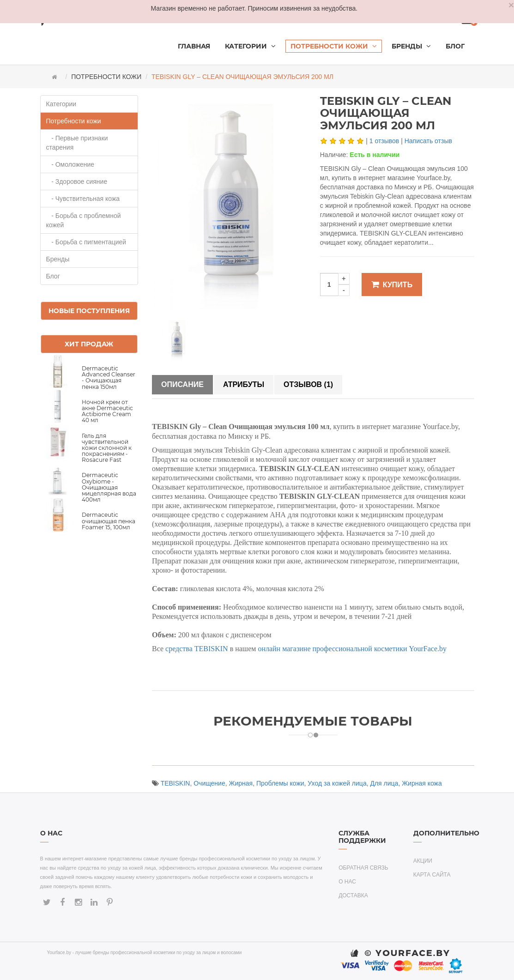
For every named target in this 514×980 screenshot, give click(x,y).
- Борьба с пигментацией (86, 242)
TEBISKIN (175, 783)
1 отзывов (384, 141)
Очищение (209, 783)
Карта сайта (432, 875)
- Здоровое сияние (77, 181)
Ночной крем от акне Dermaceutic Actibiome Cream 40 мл (107, 411)
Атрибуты (244, 384)
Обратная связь (363, 868)
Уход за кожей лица (337, 783)
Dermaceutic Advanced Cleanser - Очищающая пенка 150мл (109, 378)
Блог (53, 276)
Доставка (353, 895)
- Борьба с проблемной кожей (84, 220)
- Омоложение (70, 164)
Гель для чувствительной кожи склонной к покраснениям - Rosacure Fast (107, 448)
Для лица (384, 783)
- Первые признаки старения (77, 143)
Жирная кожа (422, 783)
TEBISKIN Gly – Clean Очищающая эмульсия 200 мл (242, 77)
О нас (347, 882)
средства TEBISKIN (197, 649)
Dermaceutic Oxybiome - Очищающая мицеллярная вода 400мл (109, 487)
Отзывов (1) (308, 384)
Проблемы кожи (280, 783)
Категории (61, 104)
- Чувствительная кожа (83, 199)
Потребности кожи (106, 77)
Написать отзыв (428, 141)
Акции (423, 861)
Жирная (241, 783)
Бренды (58, 259)
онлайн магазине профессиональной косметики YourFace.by (352, 649)
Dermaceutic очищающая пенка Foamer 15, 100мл (109, 521)
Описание (182, 384)
